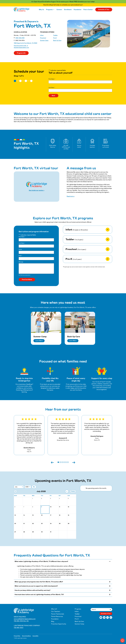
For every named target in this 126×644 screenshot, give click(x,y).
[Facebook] (108, 618)
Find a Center (88, 10)
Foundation (78, 10)
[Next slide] (72, 462)
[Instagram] (104, 618)
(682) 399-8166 (20, 38)
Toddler (55, 35)
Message (21, 262)
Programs (49, 10)
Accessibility (35, 636)
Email (20, 256)
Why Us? (54, 609)
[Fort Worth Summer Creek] (22, 10)
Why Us (41, 10)
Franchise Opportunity (59, 624)
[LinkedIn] (111, 618)
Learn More (39, 341)
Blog (53, 621)
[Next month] (67, 491)
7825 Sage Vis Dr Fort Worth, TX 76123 (25, 43)
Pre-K (55, 38)
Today (73, 491)
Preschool (43, 38)
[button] (58, 462)
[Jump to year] (28, 487)
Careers (59, 10)
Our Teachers (56, 611)
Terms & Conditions (26, 636)
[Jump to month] (19, 487)
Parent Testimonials (58, 614)
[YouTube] (101, 618)
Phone (20, 249)
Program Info (21, 53)
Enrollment (68, 10)
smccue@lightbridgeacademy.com (25, 619)
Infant (42, 35)
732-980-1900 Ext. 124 (21, 621)
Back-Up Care (57, 40)
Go (34, 487)
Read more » (71, 196)
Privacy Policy (17, 636)
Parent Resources (57, 616)
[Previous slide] (54, 462)
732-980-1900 (19, 628)
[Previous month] (15, 491)
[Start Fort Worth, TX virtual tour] (37, 187)
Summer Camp (44, 40)
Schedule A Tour (104, 9)
